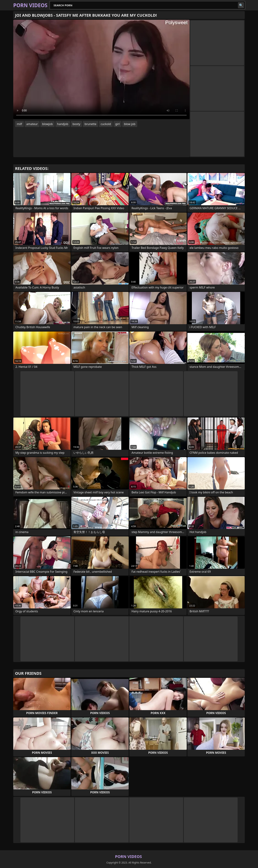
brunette (90, 124)
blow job (130, 124)
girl (117, 124)
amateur (32, 124)
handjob (63, 124)
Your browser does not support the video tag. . (101, 69)
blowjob (47, 124)
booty (76, 124)
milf (19, 124)
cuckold (106, 124)
